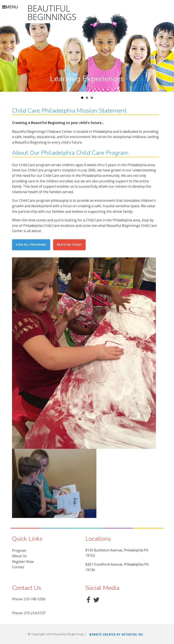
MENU (10, 7)
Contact (18, 567)
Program (19, 550)
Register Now (23, 562)
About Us (19, 556)
